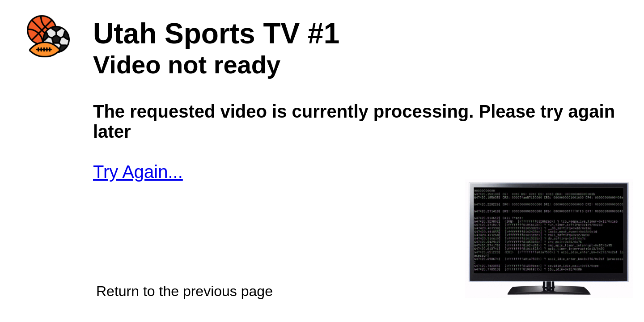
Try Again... (138, 172)
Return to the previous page (184, 291)
